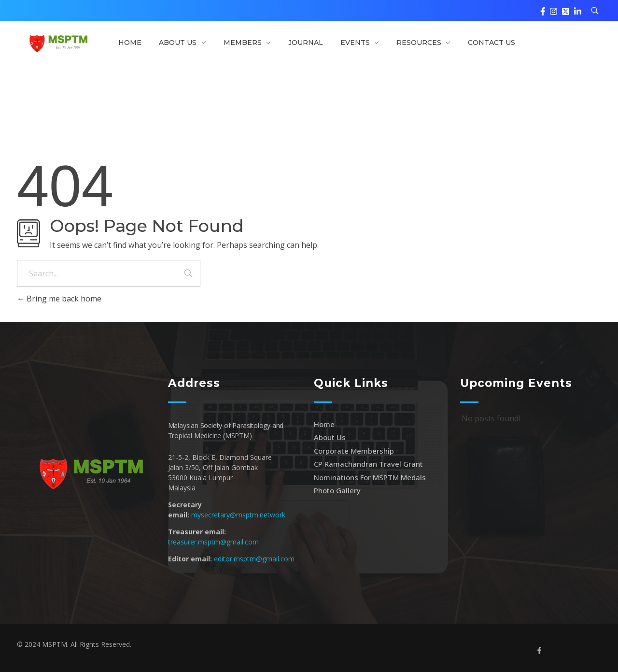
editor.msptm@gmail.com (254, 559)
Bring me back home (59, 299)
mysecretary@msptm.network (238, 515)
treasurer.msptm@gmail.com (213, 542)
